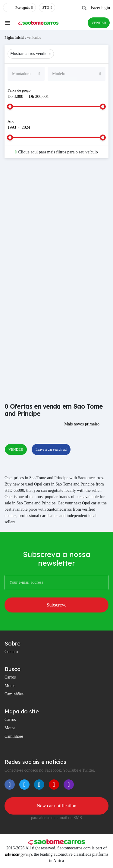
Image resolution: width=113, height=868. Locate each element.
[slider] (10, 107)
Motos (10, 686)
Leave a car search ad (51, 449)
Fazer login (100, 8)
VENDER (99, 23)
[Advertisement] (56, 225)
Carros (10, 677)
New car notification (57, 806)
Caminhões (14, 694)
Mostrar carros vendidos (31, 54)
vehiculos (34, 38)
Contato (11, 652)
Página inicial (14, 38)
